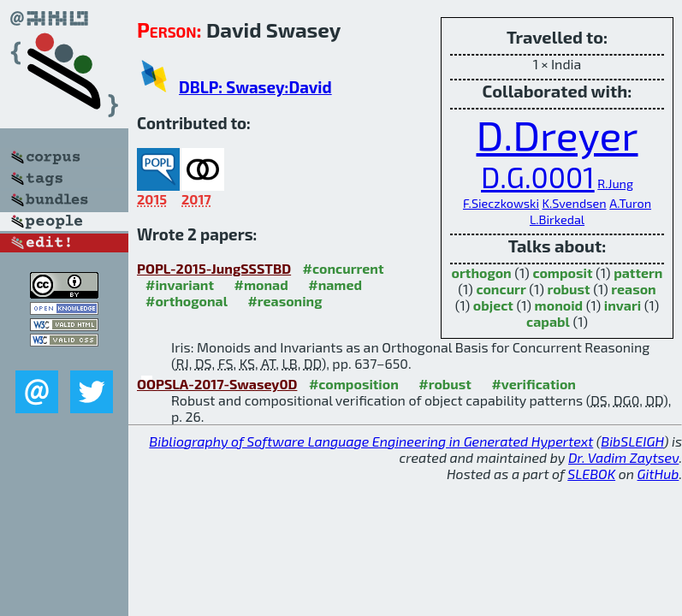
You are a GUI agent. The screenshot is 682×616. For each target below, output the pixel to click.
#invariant (180, 284)
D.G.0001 (538, 177)
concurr (501, 289)
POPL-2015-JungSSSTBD (214, 268)
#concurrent (344, 268)
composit (562, 272)
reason (633, 289)
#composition (354, 384)
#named (335, 284)
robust (568, 289)
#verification (534, 384)
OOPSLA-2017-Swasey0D (217, 384)
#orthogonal (187, 301)
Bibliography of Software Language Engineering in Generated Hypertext (371, 441)
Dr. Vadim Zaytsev (623, 457)
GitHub (658, 474)
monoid (559, 305)
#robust (445, 384)
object (493, 305)
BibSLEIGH (632, 441)
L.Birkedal (557, 219)
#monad (261, 284)
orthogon (482, 272)
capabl (548, 321)
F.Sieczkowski (501, 203)
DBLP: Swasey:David (255, 87)
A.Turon (630, 203)
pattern (638, 272)
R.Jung (615, 184)
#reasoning (285, 301)
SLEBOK (591, 474)
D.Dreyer (557, 134)
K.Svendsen (575, 203)
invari (623, 305)
